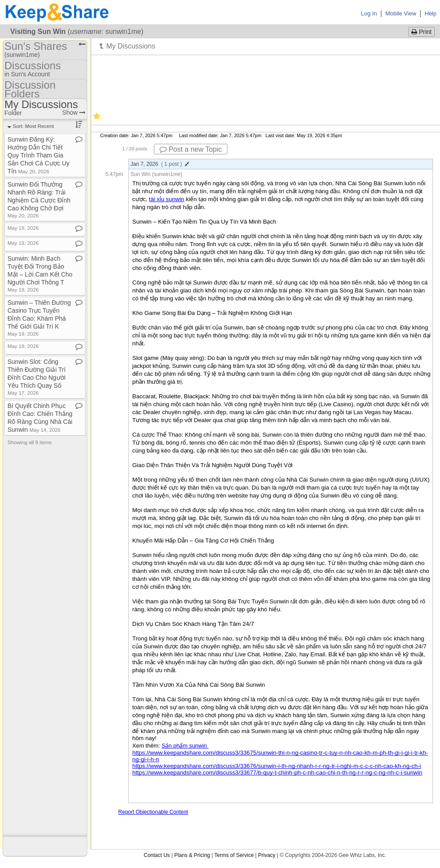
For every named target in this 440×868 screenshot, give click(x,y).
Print (421, 32)
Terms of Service (234, 855)
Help (431, 13)
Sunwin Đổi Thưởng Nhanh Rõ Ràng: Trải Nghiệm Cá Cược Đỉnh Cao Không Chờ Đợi (39, 200)
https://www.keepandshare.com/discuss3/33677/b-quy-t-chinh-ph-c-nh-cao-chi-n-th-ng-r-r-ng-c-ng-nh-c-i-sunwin (277, 773)
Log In (369, 13)
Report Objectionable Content (153, 812)
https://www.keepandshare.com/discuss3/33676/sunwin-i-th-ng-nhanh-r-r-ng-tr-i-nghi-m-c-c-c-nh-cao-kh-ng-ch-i (277, 766)
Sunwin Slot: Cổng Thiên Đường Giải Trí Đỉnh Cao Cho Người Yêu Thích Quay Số (37, 377)
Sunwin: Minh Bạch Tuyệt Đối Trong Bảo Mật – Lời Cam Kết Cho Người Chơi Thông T (40, 274)
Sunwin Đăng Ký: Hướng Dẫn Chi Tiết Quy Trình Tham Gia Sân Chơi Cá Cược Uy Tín (39, 155)
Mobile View (401, 13)
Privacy (267, 855)
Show (74, 112)
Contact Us (157, 855)
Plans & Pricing (192, 855)
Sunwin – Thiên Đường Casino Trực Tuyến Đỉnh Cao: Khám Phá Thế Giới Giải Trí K (39, 318)
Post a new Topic (191, 149)
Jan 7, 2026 (160, 164)
